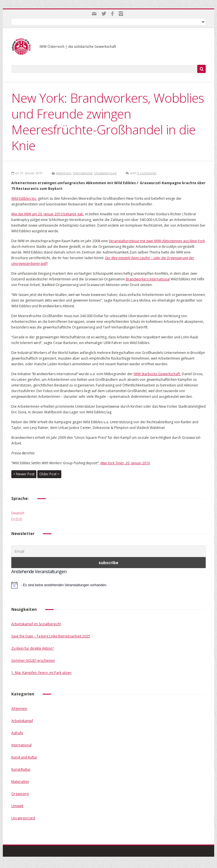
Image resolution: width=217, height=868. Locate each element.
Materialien (20, 782)
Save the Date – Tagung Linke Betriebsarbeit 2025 (51, 636)
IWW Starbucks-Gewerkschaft (157, 374)
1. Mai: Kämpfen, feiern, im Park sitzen (41, 673)
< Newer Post (24, 474)
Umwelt (17, 806)
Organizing (20, 794)
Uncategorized (105, 173)
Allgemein (64, 173)
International (83, 173)
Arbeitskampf (22, 721)
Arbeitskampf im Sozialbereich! (36, 624)
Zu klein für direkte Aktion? (32, 648)
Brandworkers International (148, 279)
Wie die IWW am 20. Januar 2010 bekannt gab (47, 214)
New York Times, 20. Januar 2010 (125, 463)
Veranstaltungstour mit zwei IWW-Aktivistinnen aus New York (157, 241)
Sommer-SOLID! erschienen (33, 660)
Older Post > (49, 474)
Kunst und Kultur (24, 757)
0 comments (147, 173)
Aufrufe (17, 733)
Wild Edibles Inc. (24, 198)
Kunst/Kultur (21, 769)
